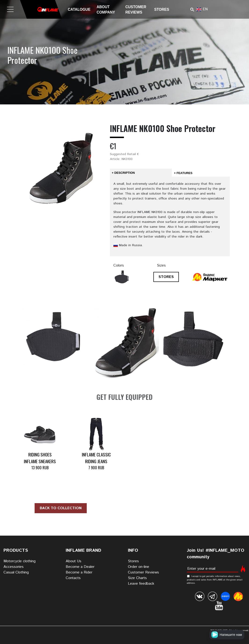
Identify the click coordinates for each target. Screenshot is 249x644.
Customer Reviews (143, 572)
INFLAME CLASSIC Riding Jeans (96, 458)
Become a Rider (79, 572)
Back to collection (61, 508)
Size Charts (137, 578)
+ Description (123, 173)
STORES (166, 277)
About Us (74, 561)
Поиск (192, 9)
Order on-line (139, 567)
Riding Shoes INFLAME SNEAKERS (40, 458)
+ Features (183, 173)
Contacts (73, 578)
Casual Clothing (16, 572)
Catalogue (79, 9)
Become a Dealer (80, 567)
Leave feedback (141, 584)
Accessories (14, 567)
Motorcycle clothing (20, 561)
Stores (162, 9)
